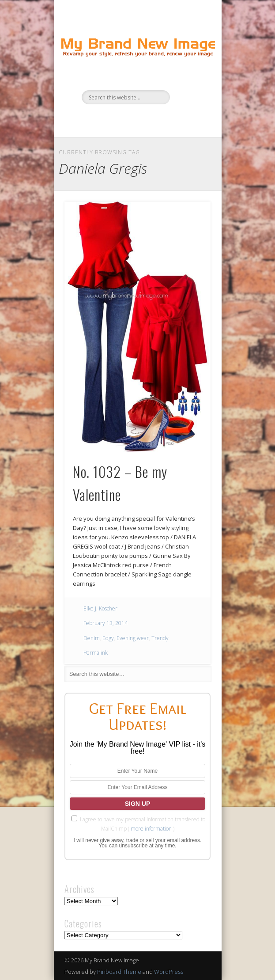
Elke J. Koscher (100, 608)
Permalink (96, 653)
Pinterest (145, 119)
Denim (92, 638)
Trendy (160, 638)
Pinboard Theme (119, 972)
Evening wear (133, 638)
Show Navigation (189, 79)
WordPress (169, 972)
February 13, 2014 (105, 623)
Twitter (127, 119)
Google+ (163, 119)
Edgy (108, 638)
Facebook (109, 119)
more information (151, 829)
